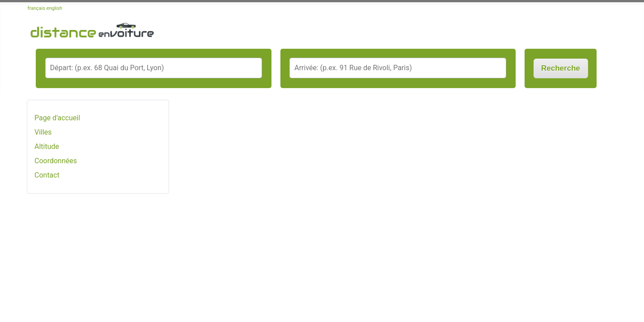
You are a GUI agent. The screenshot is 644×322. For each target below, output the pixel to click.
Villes (43, 132)
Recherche (561, 68)
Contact (47, 175)
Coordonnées (56, 161)
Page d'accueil (57, 118)
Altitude (47, 146)
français (37, 8)
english (54, 8)
